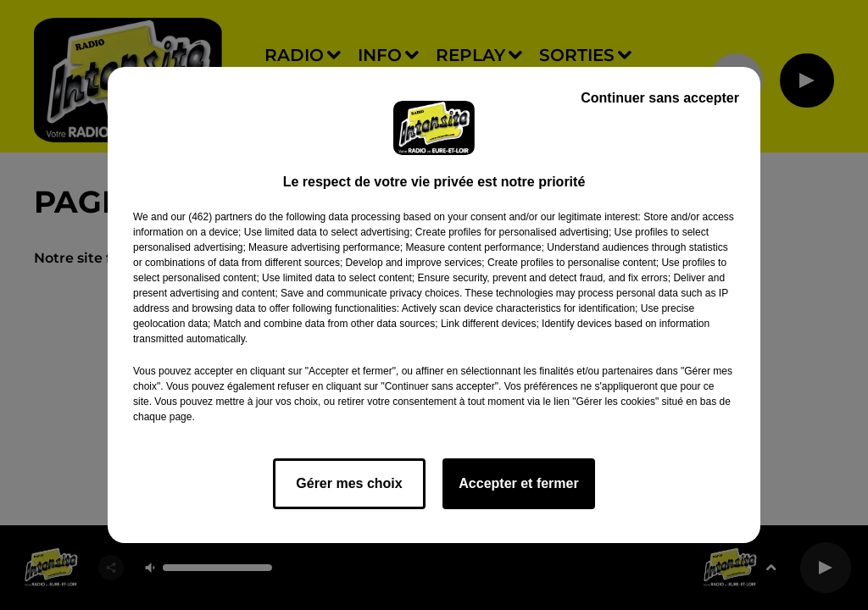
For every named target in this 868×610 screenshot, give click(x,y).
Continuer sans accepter (660, 98)
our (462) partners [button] (211, 217)
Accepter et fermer (518, 483)
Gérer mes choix (349, 483)
